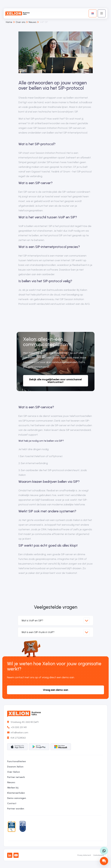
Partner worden (16, 809)
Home (9, 22)
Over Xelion (14, 772)
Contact (12, 803)
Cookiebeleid (99, 855)
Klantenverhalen (16, 793)
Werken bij (13, 788)
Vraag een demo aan (55, 690)
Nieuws (32, 22)
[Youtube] (16, 855)
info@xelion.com (18, 733)
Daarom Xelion (15, 767)
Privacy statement (84, 855)
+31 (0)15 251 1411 (17, 727)
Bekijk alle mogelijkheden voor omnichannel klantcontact (55, 381)
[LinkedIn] (10, 855)
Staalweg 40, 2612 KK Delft (23, 722)
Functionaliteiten (17, 761)
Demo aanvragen (17, 798)
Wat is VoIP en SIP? (56, 620)
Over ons (20, 22)
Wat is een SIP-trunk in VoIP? (56, 632)
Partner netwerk (16, 777)
